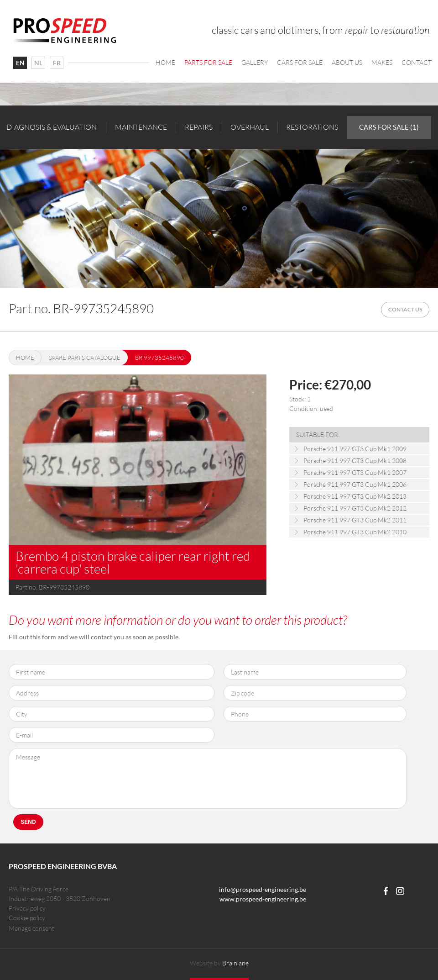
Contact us (405, 309)
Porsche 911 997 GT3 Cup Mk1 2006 (355, 484)
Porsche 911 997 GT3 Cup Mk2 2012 (355, 508)
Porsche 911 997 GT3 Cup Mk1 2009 (355, 449)
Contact (417, 62)
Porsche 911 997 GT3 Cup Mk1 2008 (355, 461)
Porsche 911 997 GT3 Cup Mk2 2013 (355, 496)
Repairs (199, 127)
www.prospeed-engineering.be (263, 899)
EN (20, 63)
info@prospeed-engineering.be (263, 889)
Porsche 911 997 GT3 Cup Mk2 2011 (355, 520)
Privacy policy (27, 908)
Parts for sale (208, 62)
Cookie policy (27, 918)
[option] (219, 219)
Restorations (312, 127)
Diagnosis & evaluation (52, 127)
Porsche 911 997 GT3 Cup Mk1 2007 (355, 472)
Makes (382, 62)
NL (38, 63)
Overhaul (250, 127)
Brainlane (235, 963)
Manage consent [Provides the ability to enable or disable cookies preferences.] (31, 928)
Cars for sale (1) (389, 127)
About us (347, 62)
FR (57, 63)
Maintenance (141, 127)
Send (28, 822)
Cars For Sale (300, 62)
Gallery (255, 62)
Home (165, 62)
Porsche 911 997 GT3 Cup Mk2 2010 (355, 532)
